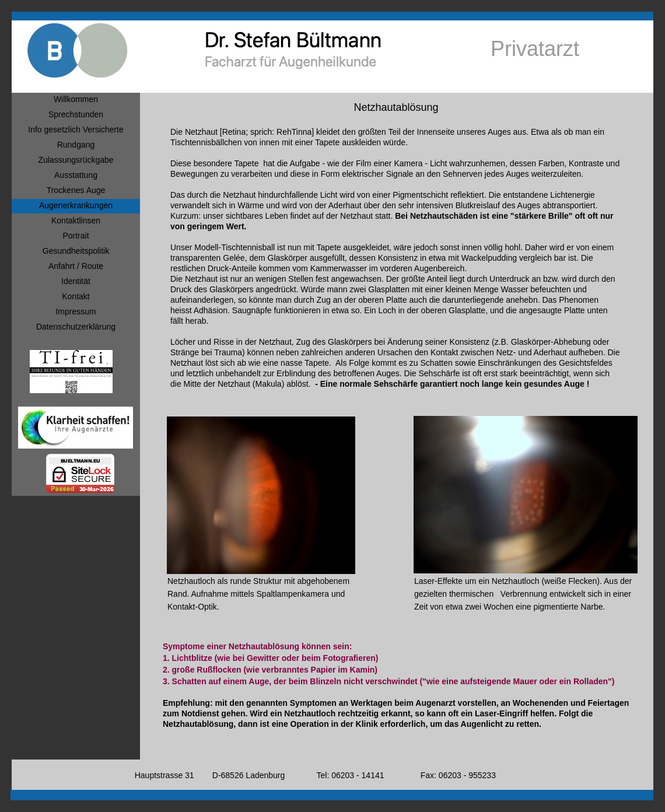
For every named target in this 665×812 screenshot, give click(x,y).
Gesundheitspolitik (76, 251)
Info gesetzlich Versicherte (76, 129)
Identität (76, 281)
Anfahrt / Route (76, 266)
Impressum (76, 311)
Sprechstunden (76, 114)
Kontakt (76, 296)
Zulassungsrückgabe (76, 160)
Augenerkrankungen (76, 205)
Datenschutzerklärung (76, 327)
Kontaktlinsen (76, 220)
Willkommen (76, 99)
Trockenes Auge (76, 190)
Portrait (76, 236)
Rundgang (76, 145)
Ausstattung (76, 175)
